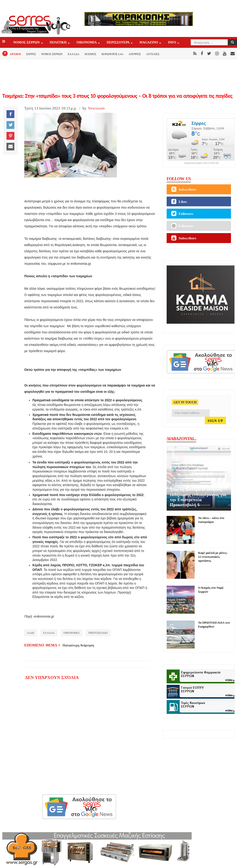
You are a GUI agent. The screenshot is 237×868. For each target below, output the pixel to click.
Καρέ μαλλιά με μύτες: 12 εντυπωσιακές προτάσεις (213, 557)
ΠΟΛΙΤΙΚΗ (59, 43)
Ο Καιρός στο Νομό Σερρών (211, 590)
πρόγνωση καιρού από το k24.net (201, 163)
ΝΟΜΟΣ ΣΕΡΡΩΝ (27, 43)
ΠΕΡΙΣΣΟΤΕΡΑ (118, 43)
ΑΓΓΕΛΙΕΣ (153, 54)
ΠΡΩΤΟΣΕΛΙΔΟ (98, 633)
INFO (172, 43)
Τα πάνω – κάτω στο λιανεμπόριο (211, 520)
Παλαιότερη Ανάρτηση (78, 645)
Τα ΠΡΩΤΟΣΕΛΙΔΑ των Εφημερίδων (214, 624)
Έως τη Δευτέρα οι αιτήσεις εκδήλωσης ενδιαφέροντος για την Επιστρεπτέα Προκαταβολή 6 (198, 497)
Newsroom (96, 108)
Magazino (149, 43)
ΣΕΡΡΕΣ (31, 54)
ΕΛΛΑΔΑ (74, 54)
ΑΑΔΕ (31, 633)
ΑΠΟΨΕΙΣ (135, 54)
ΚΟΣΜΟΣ (90, 54)
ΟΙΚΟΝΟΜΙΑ (87, 43)
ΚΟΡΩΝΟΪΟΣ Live (112, 54)
